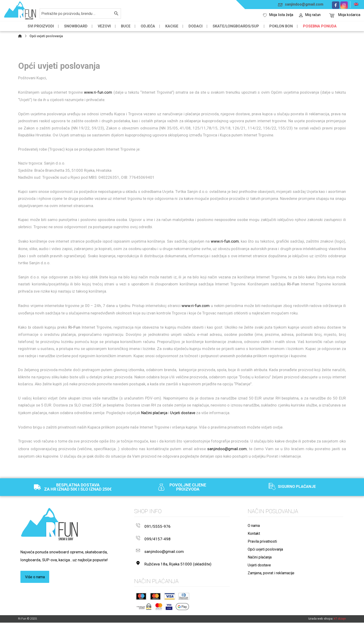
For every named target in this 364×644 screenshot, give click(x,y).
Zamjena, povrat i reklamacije (271, 603)
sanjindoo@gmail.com (227, 478)
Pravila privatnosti (262, 571)
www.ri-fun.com (98, 94)
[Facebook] (336, 5)
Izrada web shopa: (321, 640)
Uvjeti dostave (183, 440)
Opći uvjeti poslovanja (265, 579)
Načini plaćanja (154, 440)
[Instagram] (344, 5)
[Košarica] (332, 15)
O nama (254, 556)
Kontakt (254, 563)
